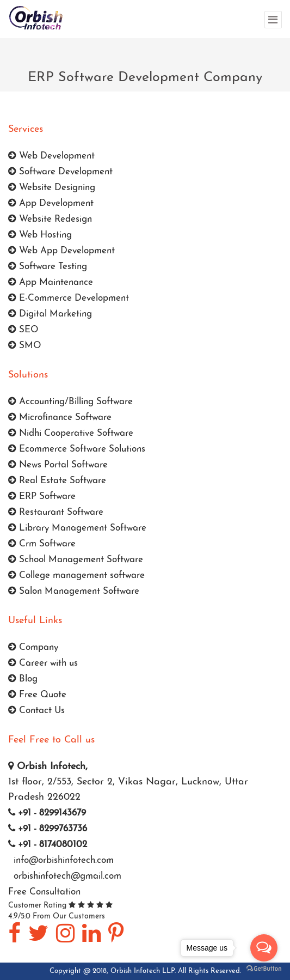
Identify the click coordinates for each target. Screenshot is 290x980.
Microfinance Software (60, 418)
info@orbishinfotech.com (62, 860)
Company (33, 647)
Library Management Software (77, 528)
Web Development (51, 156)
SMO (25, 346)
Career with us (43, 663)
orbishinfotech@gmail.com (66, 876)
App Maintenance (51, 282)
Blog (23, 679)
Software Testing (48, 267)
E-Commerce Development (69, 298)
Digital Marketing (50, 314)
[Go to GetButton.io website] (264, 969)
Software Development (60, 172)
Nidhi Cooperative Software (71, 433)
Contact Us (36, 711)
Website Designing (52, 188)
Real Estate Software (57, 481)
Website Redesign (50, 219)
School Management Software (76, 560)
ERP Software (42, 497)
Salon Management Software (74, 591)
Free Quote (37, 695)
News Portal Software (58, 465)
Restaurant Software (56, 512)
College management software (76, 576)
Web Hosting (40, 235)
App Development (51, 203)
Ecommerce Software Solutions (77, 449)
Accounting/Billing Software (70, 402)
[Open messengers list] (264, 948)
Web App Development (61, 251)
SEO (23, 330)
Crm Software (42, 544)
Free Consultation (44, 892)
